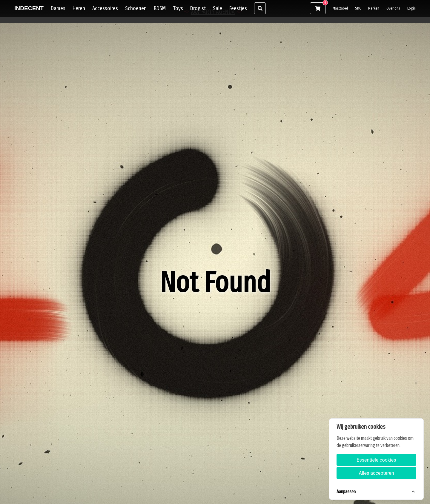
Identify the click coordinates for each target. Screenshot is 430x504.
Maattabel (340, 8)
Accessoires (105, 8)
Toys (178, 8)
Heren (79, 8)
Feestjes (238, 8)
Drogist (198, 8)
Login (411, 8)
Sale (218, 8)
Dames (58, 8)
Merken (374, 8)
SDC (358, 8)
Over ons (393, 8)
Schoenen (136, 8)
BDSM (160, 8)
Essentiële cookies (376, 460)
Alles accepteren (376, 473)
